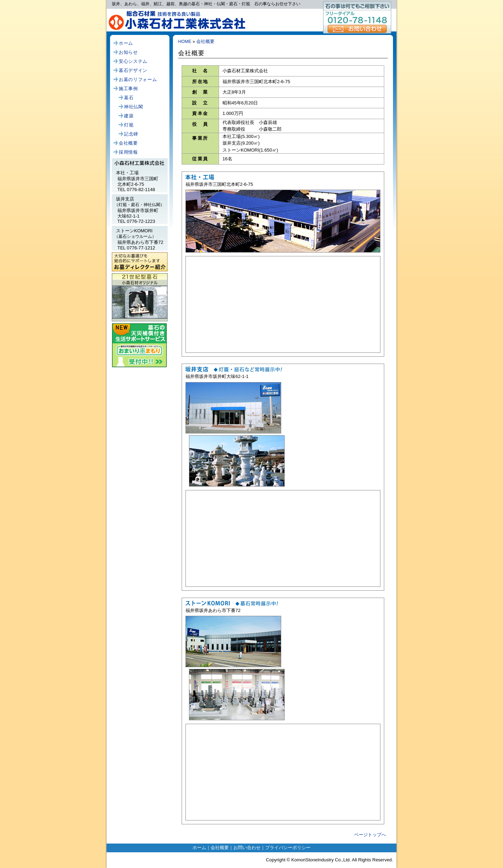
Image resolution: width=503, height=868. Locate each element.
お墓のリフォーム (138, 79)
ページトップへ (370, 835)
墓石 (129, 98)
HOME (185, 42)
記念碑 (131, 134)
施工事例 (128, 89)
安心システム (133, 61)
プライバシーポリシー (288, 848)
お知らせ (128, 52)
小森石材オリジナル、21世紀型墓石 (140, 294)
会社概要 (128, 143)
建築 (129, 116)
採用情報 (128, 152)
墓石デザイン (133, 70)
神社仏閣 (134, 107)
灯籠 (129, 125)
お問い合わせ (357, 29)
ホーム (126, 43)
